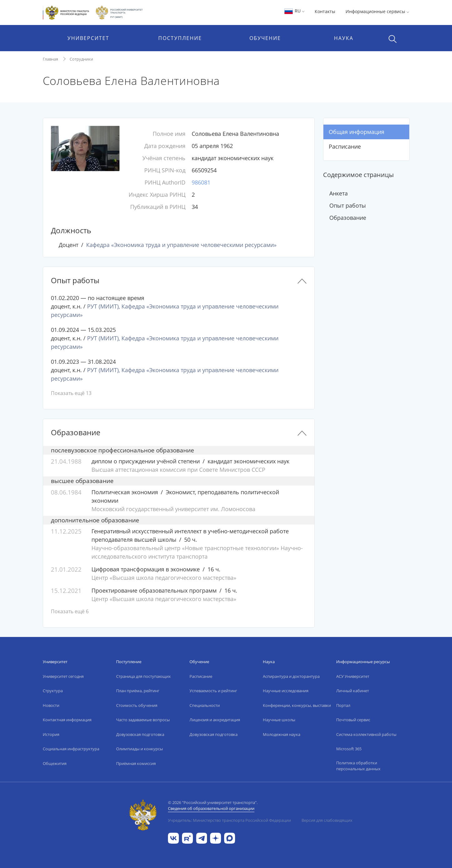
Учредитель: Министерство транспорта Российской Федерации (229, 820)
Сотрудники (81, 59)
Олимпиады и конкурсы (140, 749)
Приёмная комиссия (136, 763)
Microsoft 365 (349, 749)
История (51, 734)
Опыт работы (348, 205)
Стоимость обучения (137, 705)
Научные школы (279, 720)
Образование (348, 218)
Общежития (55, 763)
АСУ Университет (353, 676)
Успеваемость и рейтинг (213, 691)
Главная (50, 59)
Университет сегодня (63, 676)
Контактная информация (67, 720)
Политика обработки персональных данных (358, 766)
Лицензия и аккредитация (215, 720)
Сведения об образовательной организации (211, 808)
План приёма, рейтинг (138, 691)
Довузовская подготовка (140, 734)
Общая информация (356, 132)
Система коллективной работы (366, 734)
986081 (201, 182)
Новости (51, 705)
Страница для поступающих (143, 676)
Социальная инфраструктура (71, 749)
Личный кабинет (353, 691)
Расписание (345, 146)
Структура (53, 691)
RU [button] (294, 11)
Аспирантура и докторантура (291, 676)
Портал (343, 705)
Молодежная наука (282, 734)
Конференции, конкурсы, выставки (297, 705)
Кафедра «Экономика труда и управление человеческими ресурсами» (181, 245)
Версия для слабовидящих (327, 820)
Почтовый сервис (353, 720)
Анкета (339, 193)
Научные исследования (286, 691)
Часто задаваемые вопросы (143, 720)
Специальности (205, 705)
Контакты (325, 11)
